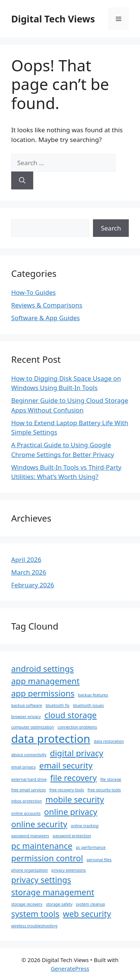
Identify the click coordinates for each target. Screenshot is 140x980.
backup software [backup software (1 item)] (27, 705)
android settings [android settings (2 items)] (42, 669)
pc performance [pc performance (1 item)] (91, 847)
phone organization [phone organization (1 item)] (29, 870)
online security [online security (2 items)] (39, 824)
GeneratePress (70, 968)
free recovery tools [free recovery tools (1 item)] (67, 790)
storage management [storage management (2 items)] (53, 892)
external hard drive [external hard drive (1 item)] (29, 779)
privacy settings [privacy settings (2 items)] (41, 880)
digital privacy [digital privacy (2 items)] (77, 753)
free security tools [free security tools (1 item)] (104, 790)
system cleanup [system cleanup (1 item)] (91, 904)
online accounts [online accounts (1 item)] (26, 813)
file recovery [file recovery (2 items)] (73, 778)
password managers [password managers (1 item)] (30, 836)
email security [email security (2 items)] (66, 765)
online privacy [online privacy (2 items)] (71, 812)
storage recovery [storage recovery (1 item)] (27, 904)
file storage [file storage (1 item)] (111, 779)
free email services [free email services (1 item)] (29, 790)
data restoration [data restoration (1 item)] (109, 741)
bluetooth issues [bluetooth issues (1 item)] (89, 705)
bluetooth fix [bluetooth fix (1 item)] (57, 705)
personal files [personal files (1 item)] (99, 860)
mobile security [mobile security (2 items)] (75, 799)
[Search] (22, 180)
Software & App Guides (46, 318)
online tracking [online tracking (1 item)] (85, 826)
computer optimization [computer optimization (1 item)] (33, 727)
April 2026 (26, 559)
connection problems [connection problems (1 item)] (77, 727)
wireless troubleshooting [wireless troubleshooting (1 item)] (34, 926)
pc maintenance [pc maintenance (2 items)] (42, 846)
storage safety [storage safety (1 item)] (59, 904)
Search (111, 228)
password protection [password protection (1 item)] (72, 836)
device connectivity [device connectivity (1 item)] (29, 755)
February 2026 (33, 585)
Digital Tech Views (53, 19)
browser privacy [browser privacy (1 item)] (26, 717)
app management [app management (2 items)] (45, 681)
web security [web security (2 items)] (87, 914)
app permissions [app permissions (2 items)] (43, 693)
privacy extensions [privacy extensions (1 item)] (69, 870)
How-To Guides (33, 292)
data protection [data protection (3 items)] (51, 739)
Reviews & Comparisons (47, 305)
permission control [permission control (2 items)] (47, 858)
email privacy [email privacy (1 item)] (24, 767)
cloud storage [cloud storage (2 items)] (71, 715)
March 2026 (29, 572)
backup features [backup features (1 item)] (93, 695)
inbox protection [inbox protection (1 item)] (27, 801)
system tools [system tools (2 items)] (35, 914)
